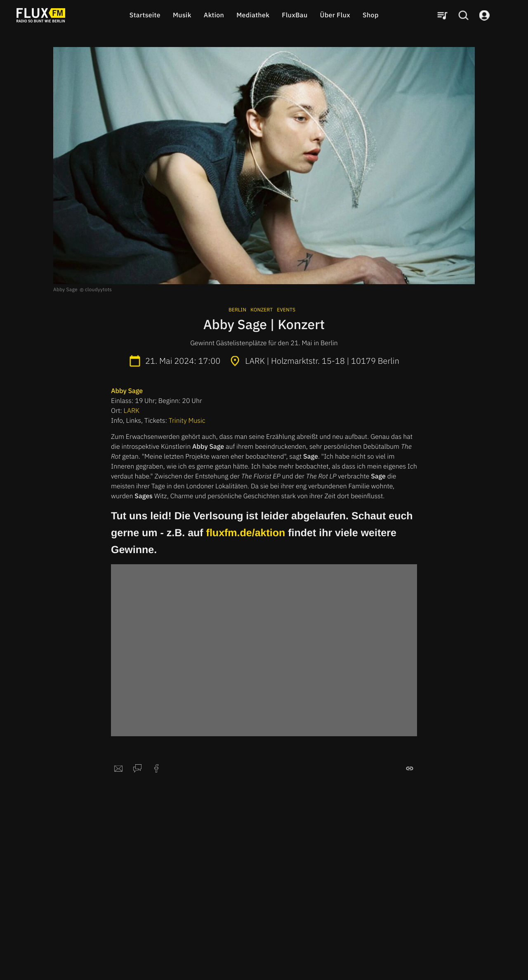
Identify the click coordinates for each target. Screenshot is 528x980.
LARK (132, 411)
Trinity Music (187, 421)
